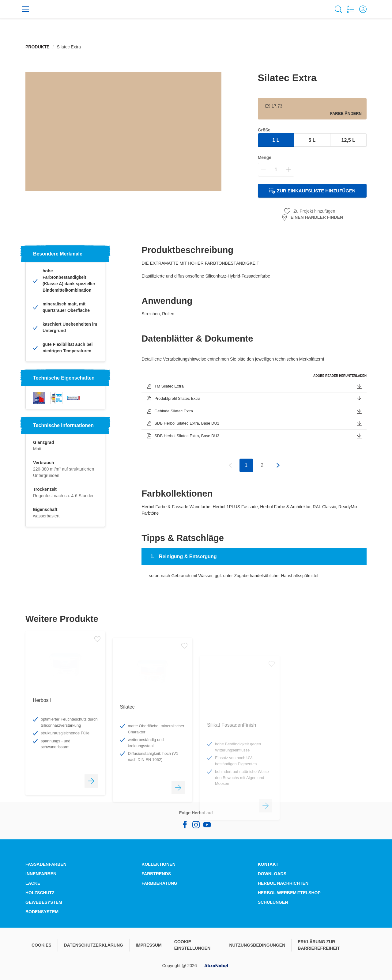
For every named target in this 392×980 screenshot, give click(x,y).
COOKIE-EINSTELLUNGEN (192, 945)
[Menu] (25, 9)
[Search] (338, 9)
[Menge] (276, 170)
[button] (363, 9)
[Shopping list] (351, 9)
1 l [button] (276, 140)
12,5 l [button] (348, 140)
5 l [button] (312, 140)
